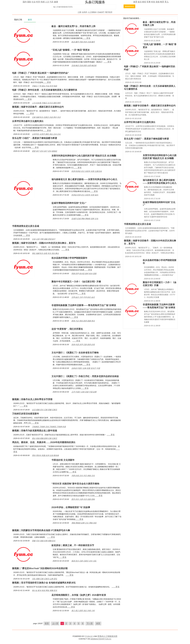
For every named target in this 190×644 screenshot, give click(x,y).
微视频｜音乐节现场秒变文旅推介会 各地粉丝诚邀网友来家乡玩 (44, 583)
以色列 (85, 12)
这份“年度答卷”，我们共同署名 (67, 329)
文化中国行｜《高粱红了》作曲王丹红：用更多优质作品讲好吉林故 (85, 376)
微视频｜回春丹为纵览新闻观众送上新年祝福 (35, 431)
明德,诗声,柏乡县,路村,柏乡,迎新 (84, 274)
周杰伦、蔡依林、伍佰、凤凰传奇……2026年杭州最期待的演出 (44, 442)
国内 (25, 2)
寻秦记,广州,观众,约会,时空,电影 (45, 86)
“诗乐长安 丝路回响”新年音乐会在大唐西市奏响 (75, 484)
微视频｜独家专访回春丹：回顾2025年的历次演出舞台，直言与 (44, 243)
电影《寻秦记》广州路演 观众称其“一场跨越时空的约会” (40, 73)
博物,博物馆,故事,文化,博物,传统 (84, 523)
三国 (79, 12)
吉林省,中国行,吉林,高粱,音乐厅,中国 (86, 368)
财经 (144, 2)
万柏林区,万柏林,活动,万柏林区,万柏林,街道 (49, 427)
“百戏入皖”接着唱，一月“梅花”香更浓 (71, 50)
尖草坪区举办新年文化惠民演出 (28, 121)
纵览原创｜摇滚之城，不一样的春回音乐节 (73, 545)
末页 (98, 623)
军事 (149, 2)
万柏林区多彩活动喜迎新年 (26, 414)
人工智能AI (92, 12)
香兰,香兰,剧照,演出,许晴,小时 (83, 611)
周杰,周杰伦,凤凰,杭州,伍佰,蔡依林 (45, 455)
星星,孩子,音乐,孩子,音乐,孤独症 (45, 151)
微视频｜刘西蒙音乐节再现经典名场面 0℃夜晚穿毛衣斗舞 (41, 530)
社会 (34, 2)
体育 (135, 2)
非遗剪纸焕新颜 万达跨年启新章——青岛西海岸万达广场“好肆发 (84, 305)
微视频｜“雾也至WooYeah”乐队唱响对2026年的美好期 (40, 568)
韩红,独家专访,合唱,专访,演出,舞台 (45, 253)
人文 (47, 2)
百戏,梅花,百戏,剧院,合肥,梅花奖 (84, 66)
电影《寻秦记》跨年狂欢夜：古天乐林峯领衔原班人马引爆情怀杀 (45, 90)
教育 (162, 2)
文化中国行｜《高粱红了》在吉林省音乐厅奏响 (75, 353)
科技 (153, 2)
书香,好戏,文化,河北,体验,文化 (83, 476)
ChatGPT (101, 12)
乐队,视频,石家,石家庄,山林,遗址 (45, 579)
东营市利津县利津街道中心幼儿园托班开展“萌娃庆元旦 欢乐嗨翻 (84, 156)
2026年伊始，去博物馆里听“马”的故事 (71, 507)
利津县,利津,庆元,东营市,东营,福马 (85, 195)
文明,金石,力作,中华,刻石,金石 (83, 297)
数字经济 (109, 12)
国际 (29, 2)
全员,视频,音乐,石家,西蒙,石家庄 (45, 410)
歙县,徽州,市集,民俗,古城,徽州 (83, 42)
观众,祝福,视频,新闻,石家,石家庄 (45, 438)
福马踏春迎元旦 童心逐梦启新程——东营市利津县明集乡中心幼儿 (84, 179)
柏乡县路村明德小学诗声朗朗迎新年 (69, 258)
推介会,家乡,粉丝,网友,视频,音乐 (45, 590)
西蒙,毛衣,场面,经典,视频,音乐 (44, 541)
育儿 (167, 2)
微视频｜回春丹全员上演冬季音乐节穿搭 (32, 399)
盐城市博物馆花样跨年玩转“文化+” (69, 203)
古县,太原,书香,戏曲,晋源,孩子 (44, 239)
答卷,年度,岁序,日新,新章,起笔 (83, 345)
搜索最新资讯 (129, 6)
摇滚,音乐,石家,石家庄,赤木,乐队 (84, 561)
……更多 (86, 38)
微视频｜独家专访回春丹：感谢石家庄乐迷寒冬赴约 (38, 107)
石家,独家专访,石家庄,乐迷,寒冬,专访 (46, 117)
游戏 (158, 2)
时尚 (38, 2)
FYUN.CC (89, 636)
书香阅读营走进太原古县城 (26, 226)
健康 (56, 2)
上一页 (55, 623)
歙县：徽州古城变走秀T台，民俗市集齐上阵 (73, 26)
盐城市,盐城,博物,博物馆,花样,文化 (85, 219)
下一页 (90, 623)
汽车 (51, 2)
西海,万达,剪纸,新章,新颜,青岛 (83, 321)
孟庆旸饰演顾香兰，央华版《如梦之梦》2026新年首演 (79, 595)
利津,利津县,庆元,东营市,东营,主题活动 (87, 171)
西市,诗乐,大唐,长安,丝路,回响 (83, 499)
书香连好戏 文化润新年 (63, 460)
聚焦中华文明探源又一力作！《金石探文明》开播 (76, 282)
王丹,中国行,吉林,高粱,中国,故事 (84, 392)
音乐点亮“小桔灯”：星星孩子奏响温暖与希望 (35, 138)
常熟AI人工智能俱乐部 (107, 636)
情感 (43, 2)
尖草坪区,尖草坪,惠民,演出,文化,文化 (46, 134)
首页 (47, 623)
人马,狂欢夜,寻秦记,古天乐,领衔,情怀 (46, 103)
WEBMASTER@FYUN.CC (101, 639)
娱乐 (140, 2)
